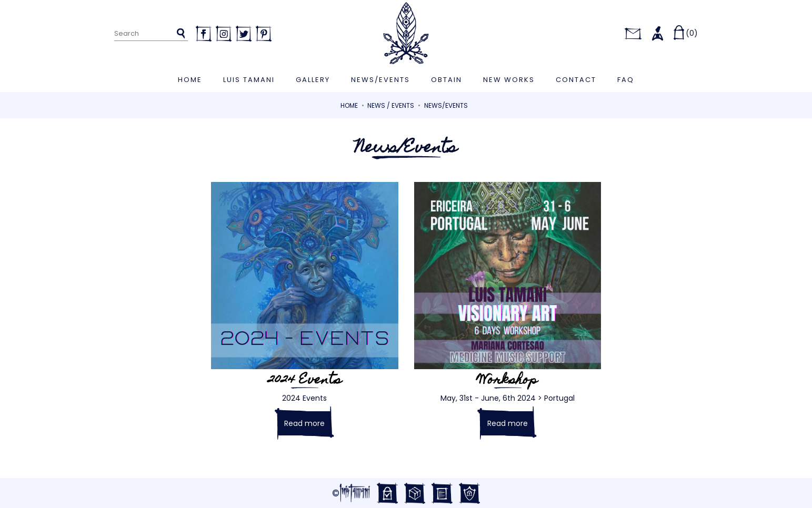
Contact (576, 80)
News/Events (380, 80)
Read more (304, 423)
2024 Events (305, 381)
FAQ (626, 80)
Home (190, 80)
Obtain (447, 80)
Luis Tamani (249, 80)
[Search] (151, 34)
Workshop (508, 381)
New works (509, 80)
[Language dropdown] (608, 33)
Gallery (313, 80)
